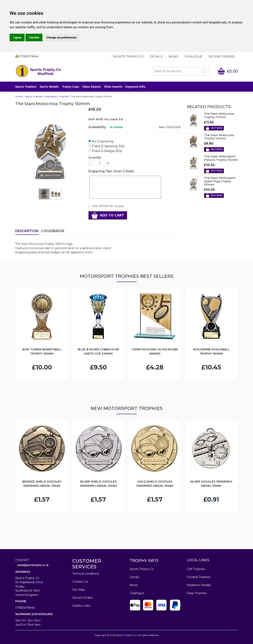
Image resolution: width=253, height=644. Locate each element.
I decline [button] (34, 38)
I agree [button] (17, 38)
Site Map (79, 590)
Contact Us (80, 582)
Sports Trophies (26, 87)
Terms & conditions (86, 574)
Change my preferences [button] (61, 38)
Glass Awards (92, 87)
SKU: (162, 127)
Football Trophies (199, 577)
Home (19, 96)
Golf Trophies (196, 569)
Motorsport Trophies (57, 96)
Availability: (97, 127)
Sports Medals (49, 87)
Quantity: (95, 157)
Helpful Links (81, 606)
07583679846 (25, 608)
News (173, 57)
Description (27, 231)
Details (156, 57)
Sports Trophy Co (128, 57)
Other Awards (113, 87)
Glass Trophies (197, 593)
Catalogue (193, 57)
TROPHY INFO (144, 561)
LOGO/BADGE (53, 231)
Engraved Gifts (135, 87)
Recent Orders (222, 57)
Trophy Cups (71, 87)
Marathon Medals (199, 585)
